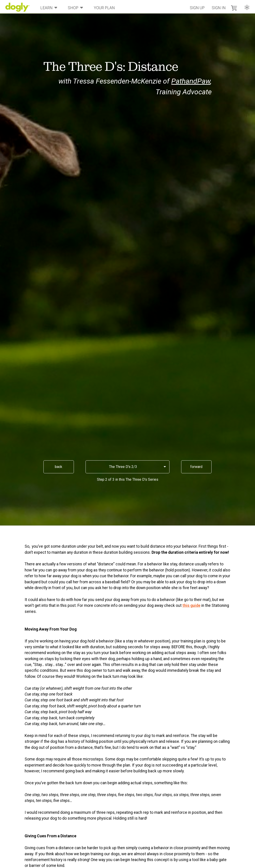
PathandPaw (191, 81)
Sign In (219, 8)
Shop (75, 8)
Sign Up (197, 8)
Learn (49, 8)
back (59, 467)
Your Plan (104, 8)
